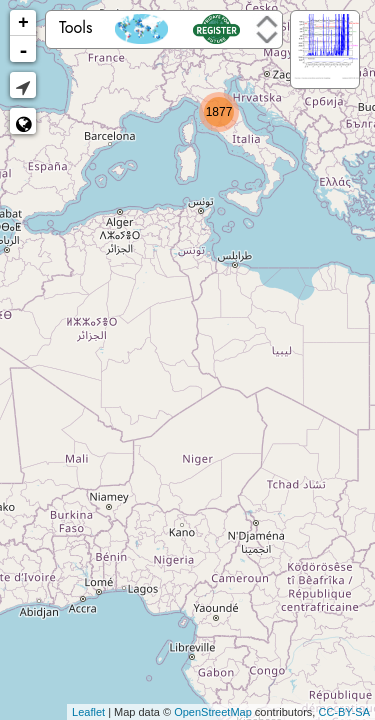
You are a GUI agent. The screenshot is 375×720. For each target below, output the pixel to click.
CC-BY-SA (344, 712)
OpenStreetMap (213, 712)
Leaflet (88, 712)
